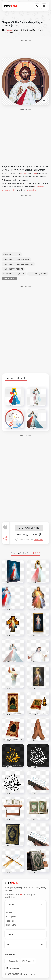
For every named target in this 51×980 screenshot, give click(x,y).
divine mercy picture (38, 274)
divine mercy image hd (13, 269)
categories (31, 190)
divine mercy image (12, 254)
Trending (10, 921)
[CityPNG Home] (11, 6)
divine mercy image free (14, 274)
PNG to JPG (11, 925)
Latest (9, 912)
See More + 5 (9, 278)
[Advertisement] (26, 49)
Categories (11, 917)
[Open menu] (44, 6)
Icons (34, 173)
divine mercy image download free (18, 264)
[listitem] (12, 961)
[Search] (37, 6)
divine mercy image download (16, 259)
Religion (24, 173)
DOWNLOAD (29, 528)
